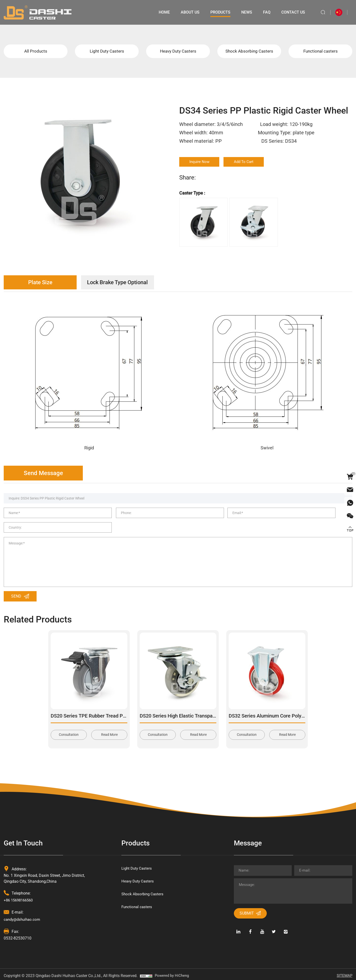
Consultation (69, 731)
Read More (109, 731)
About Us (189, 12)
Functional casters (320, 52)
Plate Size (43, 284)
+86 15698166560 (20, 897)
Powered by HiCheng (173, 972)
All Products (36, 52)
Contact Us (292, 12)
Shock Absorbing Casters (249, 52)
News (245, 12)
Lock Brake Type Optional (127, 284)
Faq (265, 12)
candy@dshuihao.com (23, 916)
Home (163, 12)
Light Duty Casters (107, 52)
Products (219, 12)
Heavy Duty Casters (178, 52)
